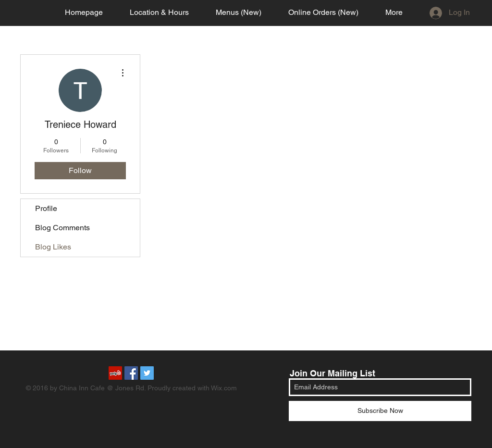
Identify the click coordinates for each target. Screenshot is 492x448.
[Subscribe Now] (380, 411)
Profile (46, 208)
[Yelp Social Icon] (115, 373)
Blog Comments (62, 228)
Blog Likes (53, 247)
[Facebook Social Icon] (131, 373)
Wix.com (224, 388)
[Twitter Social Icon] (147, 373)
